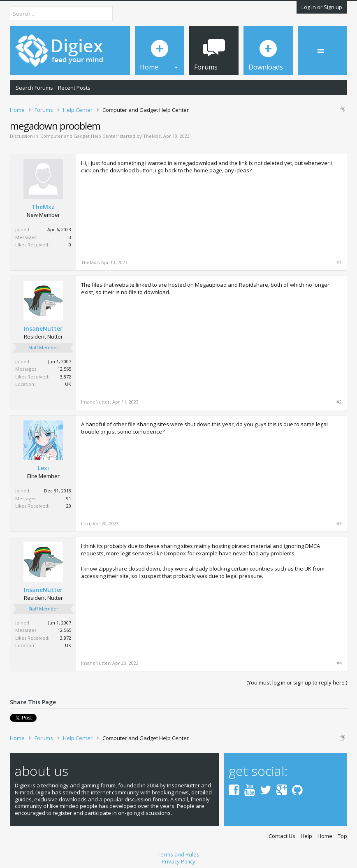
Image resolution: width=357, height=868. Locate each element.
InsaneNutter (43, 329)
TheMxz (152, 136)
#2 (339, 402)
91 (69, 498)
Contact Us (282, 836)
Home (325, 836)
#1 (339, 262)
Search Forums (34, 88)
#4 (339, 663)
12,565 (64, 369)
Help (306, 836)
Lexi (43, 468)
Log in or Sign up (322, 7)
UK (68, 384)
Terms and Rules (178, 854)
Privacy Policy (178, 861)
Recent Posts (74, 88)
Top (342, 836)
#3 (339, 524)
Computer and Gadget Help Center (79, 136)
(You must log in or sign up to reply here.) (297, 682)
